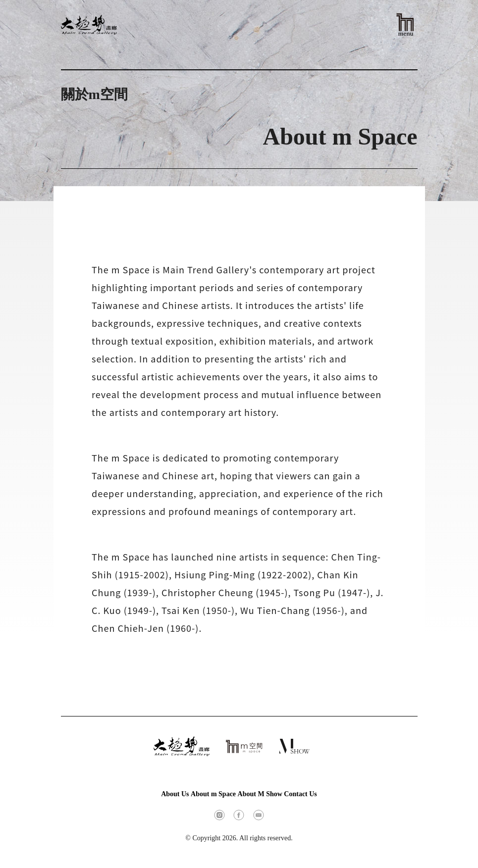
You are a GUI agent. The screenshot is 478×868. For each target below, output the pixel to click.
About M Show (260, 794)
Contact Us (300, 794)
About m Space (213, 794)
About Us (175, 794)
